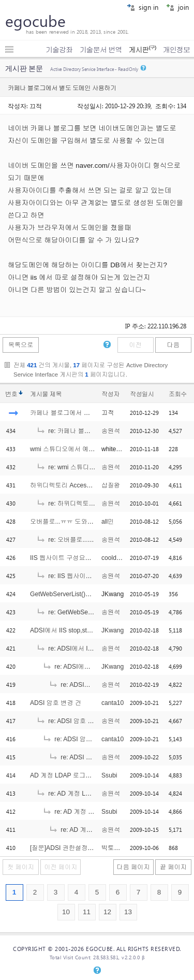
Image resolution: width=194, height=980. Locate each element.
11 (87, 912)
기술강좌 (59, 50)
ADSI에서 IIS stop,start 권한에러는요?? (85, 630)
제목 (56, 394)
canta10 (113, 703)
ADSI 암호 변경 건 (56, 703)
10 (66, 912)
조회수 (178, 394)
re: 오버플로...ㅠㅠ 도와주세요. (86, 540)
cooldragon (117, 558)
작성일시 (142, 394)
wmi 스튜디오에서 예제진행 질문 (76, 449)
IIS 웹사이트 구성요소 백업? (70, 558)
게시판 (142, 50)
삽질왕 (111, 485)
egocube (35, 21)
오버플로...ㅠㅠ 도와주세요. (69, 522)
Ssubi (109, 775)
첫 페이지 (21, 867)
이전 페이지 (61, 867)
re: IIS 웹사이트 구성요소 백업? (86, 576)
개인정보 (176, 50)
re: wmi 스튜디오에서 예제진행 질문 (93, 467)
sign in (143, 7)
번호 (11, 394)
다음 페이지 (133, 867)
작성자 (110, 394)
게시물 (46, 394)
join (177, 7)
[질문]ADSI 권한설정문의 (65, 848)
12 (107, 912)
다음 (173, 345)
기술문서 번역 (101, 50)
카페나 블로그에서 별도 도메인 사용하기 (87, 413)
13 (128, 912)
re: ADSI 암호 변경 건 (72, 721)
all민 (108, 522)
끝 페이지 (173, 867)
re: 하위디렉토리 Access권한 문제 (90, 503)
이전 (135, 345)
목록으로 (21, 345)
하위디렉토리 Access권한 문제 (73, 485)
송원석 (111, 431)
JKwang (113, 630)
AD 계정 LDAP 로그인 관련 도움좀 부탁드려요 (95, 775)
